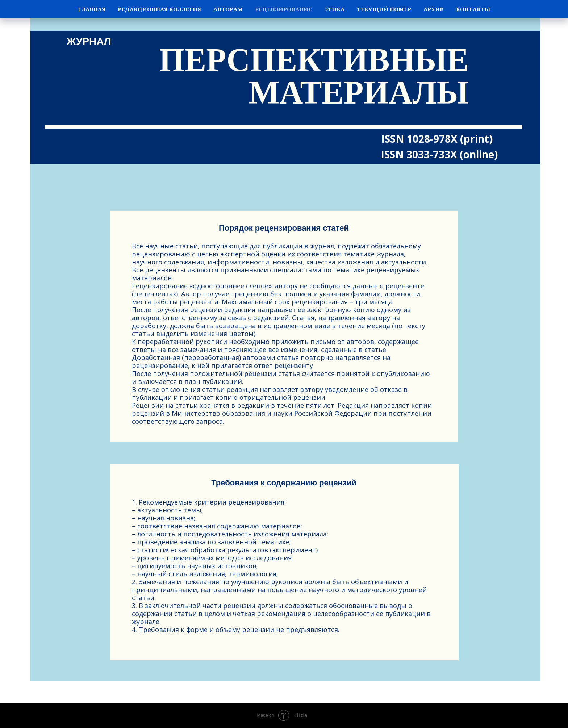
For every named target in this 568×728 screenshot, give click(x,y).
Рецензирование (283, 9)
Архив (434, 9)
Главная (92, 9)
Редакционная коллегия (159, 9)
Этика (334, 9)
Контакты (473, 9)
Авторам (228, 9)
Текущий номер (384, 9)
